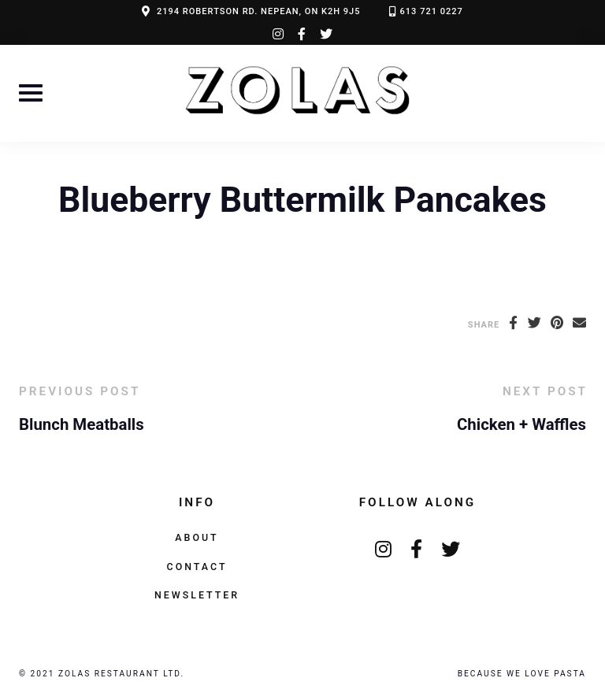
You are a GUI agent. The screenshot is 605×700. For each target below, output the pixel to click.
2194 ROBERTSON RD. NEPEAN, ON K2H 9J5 (259, 11)
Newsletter (197, 595)
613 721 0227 (432, 11)
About (197, 537)
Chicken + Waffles (521, 424)
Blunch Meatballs (82, 424)
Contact (197, 567)
